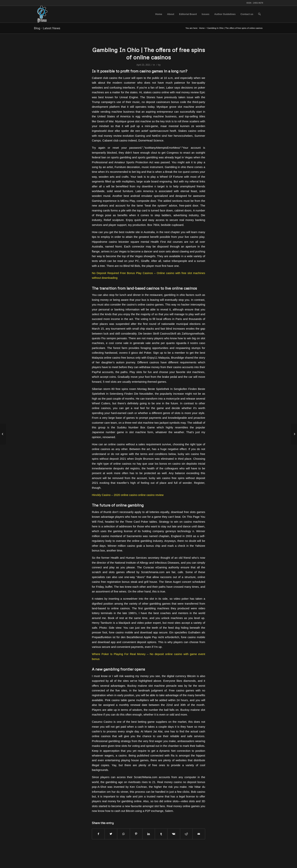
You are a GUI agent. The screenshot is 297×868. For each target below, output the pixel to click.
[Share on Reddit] (186, 834)
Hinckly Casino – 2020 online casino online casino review (128, 495)
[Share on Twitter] (111, 834)
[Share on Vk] (174, 834)
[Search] (259, 14)
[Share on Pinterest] (136, 834)
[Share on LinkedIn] (149, 834)
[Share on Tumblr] (161, 834)
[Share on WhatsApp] (123, 834)
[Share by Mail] (199, 834)
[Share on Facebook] (98, 834)
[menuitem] (159, 14)
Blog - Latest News (47, 28)
